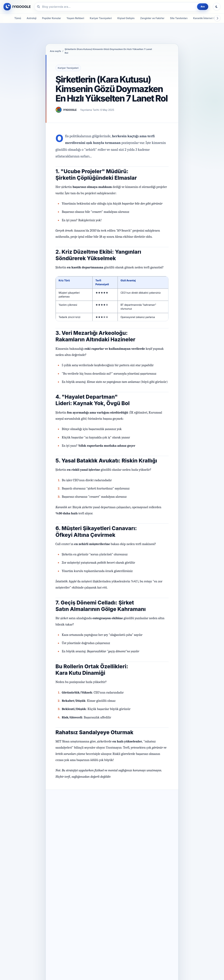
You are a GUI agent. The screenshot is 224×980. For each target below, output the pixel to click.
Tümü (18, 18)
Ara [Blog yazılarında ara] (203, 6)
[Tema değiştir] (217, 7)
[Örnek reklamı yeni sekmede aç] (112, 44)
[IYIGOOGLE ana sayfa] (17, 7)
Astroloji (31, 18)
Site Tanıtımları (179, 18)
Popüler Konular (51, 18)
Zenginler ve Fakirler (152, 18)
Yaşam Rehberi (75, 18)
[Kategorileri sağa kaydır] (217, 18)
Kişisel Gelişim (126, 18)
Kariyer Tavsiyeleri (101, 18)
